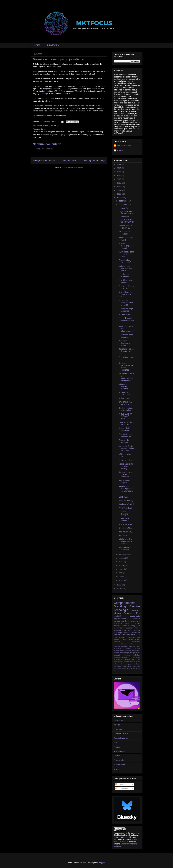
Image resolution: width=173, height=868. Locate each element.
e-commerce (136, 621)
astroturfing (118, 642)
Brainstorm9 (119, 729)
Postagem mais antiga (95, 161)
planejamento (118, 662)
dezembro (123, 201)
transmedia (137, 666)
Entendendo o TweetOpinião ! (126, 261)
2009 (119, 198)
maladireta (137, 655)
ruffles (116, 664)
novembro (123, 205)
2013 (119, 183)
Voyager (117, 769)
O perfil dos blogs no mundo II (126, 310)
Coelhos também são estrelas (126, 409)
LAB (139, 637)
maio (121, 569)
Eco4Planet (123, 497)
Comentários (122, 788)
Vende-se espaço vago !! (126, 239)
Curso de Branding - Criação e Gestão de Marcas (124, 516)
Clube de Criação (121, 734)
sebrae (122, 664)
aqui (47, 94)
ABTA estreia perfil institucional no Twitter (126, 254)
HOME (37, 45)
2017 (119, 172)
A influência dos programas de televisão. (125, 542)
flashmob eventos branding (127, 630)
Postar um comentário (45, 149)
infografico (118, 623)
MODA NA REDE (126, 524)
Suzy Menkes (119, 760)
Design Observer (121, 738)
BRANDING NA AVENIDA (125, 403)
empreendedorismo (121, 619)
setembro (123, 554)
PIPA (125, 639)
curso (138, 626)
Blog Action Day (125, 532)
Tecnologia (55, 125)
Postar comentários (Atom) (72, 168)
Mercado (136, 610)
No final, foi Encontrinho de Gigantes (126, 303)
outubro (122, 208)
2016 (119, 176)
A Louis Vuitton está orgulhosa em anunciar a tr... (126, 490)
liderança (127, 655)
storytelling (117, 666)
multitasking (118, 659)
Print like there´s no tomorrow (125, 435)
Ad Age (117, 725)
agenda (138, 639)
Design (117, 616)
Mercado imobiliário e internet (125, 246)
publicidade (136, 633)
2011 (119, 190)
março (122, 576)
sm (123, 621)
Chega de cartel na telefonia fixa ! (126, 321)
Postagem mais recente (44, 161)
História (122, 637)
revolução (137, 662)
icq (139, 653)
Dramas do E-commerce (124, 429)
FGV (115, 637)
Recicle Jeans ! (125, 315)
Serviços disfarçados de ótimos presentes (126, 367)
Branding (46, 125)
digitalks (128, 648)
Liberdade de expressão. (124, 275)
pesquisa (127, 633)
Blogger (102, 863)
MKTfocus (117, 639)
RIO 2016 (123, 535)
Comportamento (125, 603)
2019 (119, 168)
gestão (135, 653)
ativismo (117, 626)
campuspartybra (119, 644)
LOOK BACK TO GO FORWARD (126, 221)
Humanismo (131, 637)
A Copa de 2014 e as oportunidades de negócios (126, 377)
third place (127, 666)
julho (121, 562)
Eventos (135, 606)
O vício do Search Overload (126, 287)
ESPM (138, 635)
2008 (119, 585)
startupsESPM (119, 635)
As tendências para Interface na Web (125, 268)
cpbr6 (138, 646)
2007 (119, 588)
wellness (130, 668)
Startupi (117, 756)
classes (128, 644)
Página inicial (70, 161)
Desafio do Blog (125, 528)
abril (121, 573)
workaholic (137, 668)
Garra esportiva (125, 460)
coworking (132, 646)
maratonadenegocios (121, 657)
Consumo (128, 613)
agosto (122, 558)
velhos (124, 668)
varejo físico (130, 635)
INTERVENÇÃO (125, 508)
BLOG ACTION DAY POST (125, 393)
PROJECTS (53, 45)
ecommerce (118, 628)
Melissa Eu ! (124, 398)
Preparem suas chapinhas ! (125, 549)
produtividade (128, 662)
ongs (139, 659)
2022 (119, 164)
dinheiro (138, 648)
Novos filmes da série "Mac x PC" (125, 294)
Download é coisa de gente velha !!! (126, 351)
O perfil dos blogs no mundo (126, 336)
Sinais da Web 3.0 (126, 504)
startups (117, 621)
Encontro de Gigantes (124, 441)
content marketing (128, 626)
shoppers (129, 664)
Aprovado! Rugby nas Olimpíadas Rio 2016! (126, 448)
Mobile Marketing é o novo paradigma (126, 466)
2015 (119, 179)
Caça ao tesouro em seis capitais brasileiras (126, 214)
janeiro (122, 580)
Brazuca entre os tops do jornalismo (126, 474)
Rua (138, 613)
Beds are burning (126, 501)
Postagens (121, 784)
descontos (117, 648)
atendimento (136, 642)
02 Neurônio (119, 720)
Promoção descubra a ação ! (124, 343)
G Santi (120, 150)
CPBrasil (137, 623)
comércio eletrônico (121, 646)
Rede (127, 621)
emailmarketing (119, 651)
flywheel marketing (120, 653)
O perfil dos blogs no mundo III (126, 281)
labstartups (118, 633)
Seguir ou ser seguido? (124, 482)
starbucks (137, 664)
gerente (130, 653)
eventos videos (133, 628)
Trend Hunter (119, 765)
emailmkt (128, 651)
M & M (117, 742)
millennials (137, 657)
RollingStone (119, 751)
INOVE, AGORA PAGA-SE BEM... (125, 416)
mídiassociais (129, 659)
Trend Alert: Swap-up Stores (126, 423)
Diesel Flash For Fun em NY (125, 227)
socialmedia (135, 616)
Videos (117, 613)
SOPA (131, 639)
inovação (137, 619)
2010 (119, 194)
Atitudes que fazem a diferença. (124, 386)
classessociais (136, 644)
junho (122, 565)
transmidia (117, 668)
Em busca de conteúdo (124, 233)
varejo (128, 623)
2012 (119, 187)
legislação (117, 655)
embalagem (136, 651)
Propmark (118, 747)
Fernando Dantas (124, 146)
